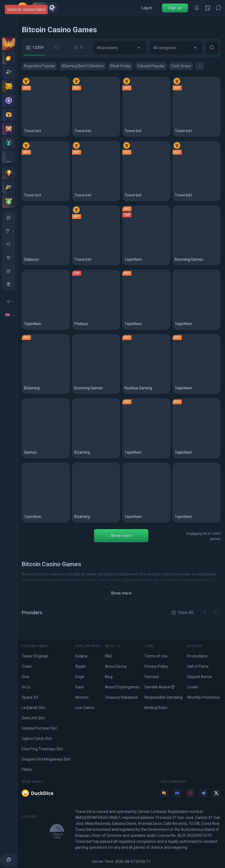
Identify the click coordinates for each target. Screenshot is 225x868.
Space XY (30, 697)
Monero (82, 697)
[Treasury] (9, 129)
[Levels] (9, 100)
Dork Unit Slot (33, 718)
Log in (147, 8)
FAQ (108, 656)
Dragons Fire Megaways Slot (46, 759)
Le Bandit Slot (34, 708)
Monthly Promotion (204, 697)
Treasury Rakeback (121, 697)
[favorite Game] (9, 244)
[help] (9, 860)
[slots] (9, 257)
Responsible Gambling (164, 697)
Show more (121, 536)
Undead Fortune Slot (39, 728)
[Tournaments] (9, 201)
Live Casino (85, 708)
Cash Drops (181, 66)
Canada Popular (151, 66)
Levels (193, 687)
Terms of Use (156, 656)
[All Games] (9, 218)
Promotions (197, 656)
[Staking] (9, 86)
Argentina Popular (40, 66)
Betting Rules (156, 708)
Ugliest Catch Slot (37, 739)
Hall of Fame (198, 666)
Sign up (175, 8)
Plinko (27, 770)
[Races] (9, 187)
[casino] (9, 284)
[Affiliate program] (9, 143)
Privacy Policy (156, 666)
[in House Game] (9, 231)
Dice (25, 677)
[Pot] (9, 115)
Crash (27, 666)
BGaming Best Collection (83, 66)
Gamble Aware (159, 687)
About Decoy (116, 666)
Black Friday (121, 66)
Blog (109, 677)
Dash (80, 687)
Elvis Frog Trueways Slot (42, 749)
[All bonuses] (9, 157)
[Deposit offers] (9, 58)
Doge (80, 677)
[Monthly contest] (9, 173)
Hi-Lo (26, 687)
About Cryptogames (122, 687)
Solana (81, 656)
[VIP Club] (9, 44)
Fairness (152, 677)
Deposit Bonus (200, 677)
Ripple (81, 666)
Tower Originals (35, 656)
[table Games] (9, 271)
